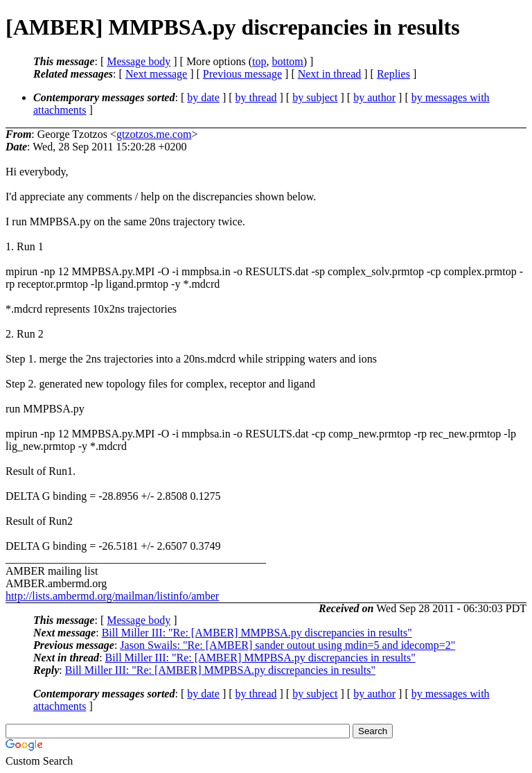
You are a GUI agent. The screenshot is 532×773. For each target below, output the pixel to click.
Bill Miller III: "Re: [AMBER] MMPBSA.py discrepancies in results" (257, 633)
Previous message (242, 74)
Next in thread (330, 74)
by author (374, 97)
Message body (139, 61)
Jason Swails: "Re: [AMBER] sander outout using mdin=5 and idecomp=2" (287, 645)
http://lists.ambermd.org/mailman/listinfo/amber (112, 596)
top (259, 61)
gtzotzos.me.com (154, 134)
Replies (393, 74)
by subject (315, 97)
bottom (287, 61)
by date (203, 97)
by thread (256, 97)
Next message (156, 74)
